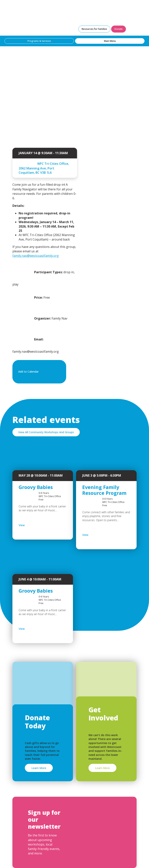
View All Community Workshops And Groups (46, 432)
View (32, 525)
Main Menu (110, 41)
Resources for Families (94, 29)
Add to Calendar (39, 372)
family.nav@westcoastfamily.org (36, 256)
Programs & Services (39, 41)
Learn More (39, 768)
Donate (119, 29)
